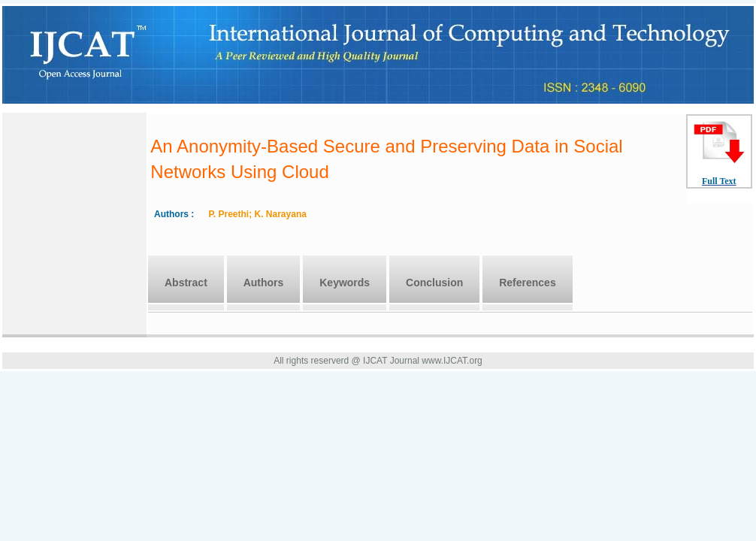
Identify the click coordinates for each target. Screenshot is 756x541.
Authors (264, 283)
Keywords (345, 283)
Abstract (186, 283)
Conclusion (434, 283)
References (528, 283)
